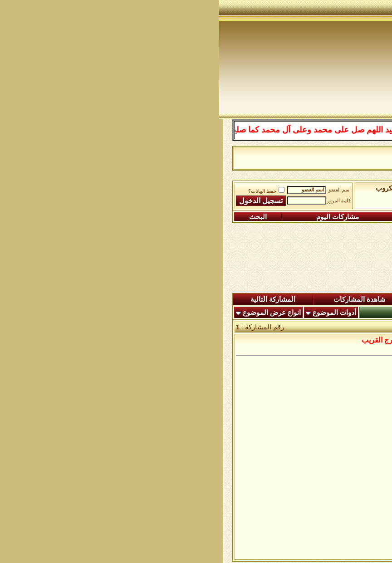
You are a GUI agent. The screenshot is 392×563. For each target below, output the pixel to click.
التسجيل (345, 217)
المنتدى (358, 299)
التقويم (201, 217)
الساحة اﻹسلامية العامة (267, 188)
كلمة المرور (120, 201)
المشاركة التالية (54, 299)
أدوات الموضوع (115, 313)
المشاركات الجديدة (288, 299)
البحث (39, 217)
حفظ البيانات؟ (47, 191)
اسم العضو (120, 190)
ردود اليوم (213, 299)
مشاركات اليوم (118, 217)
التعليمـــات (271, 217)
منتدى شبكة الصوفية (338, 188)
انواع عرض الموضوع (53, 313)
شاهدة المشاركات (140, 299)
